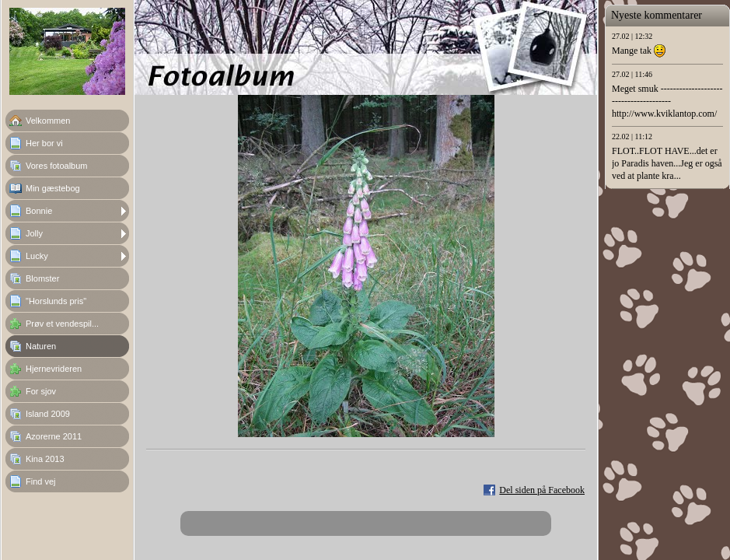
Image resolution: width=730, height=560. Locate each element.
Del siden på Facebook (542, 490)
